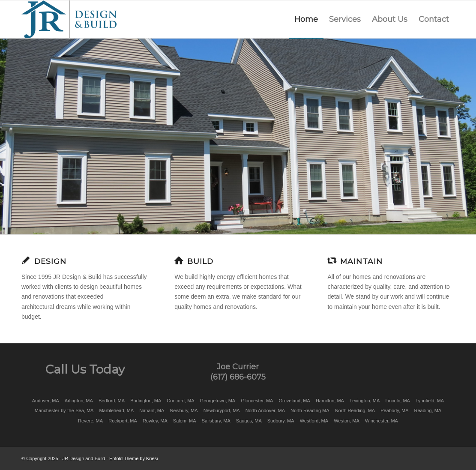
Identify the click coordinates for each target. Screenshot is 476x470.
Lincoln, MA (397, 401)
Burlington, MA (146, 401)
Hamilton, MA (330, 401)
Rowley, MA (155, 421)
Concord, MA (180, 401)
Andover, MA (46, 401)
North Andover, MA (265, 410)
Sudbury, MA (281, 421)
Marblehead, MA (116, 410)
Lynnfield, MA (430, 401)
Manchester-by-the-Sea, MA (64, 410)
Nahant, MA (152, 410)
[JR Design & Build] (69, 19)
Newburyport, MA (222, 410)
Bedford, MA (112, 401)
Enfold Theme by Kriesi (134, 458)
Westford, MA (314, 421)
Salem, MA (185, 421)
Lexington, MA (365, 401)
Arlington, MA (79, 401)
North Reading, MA (355, 410)
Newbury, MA (184, 410)
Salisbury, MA (216, 421)
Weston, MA (347, 421)
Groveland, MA (294, 401)
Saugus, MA (249, 421)
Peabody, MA (394, 410)
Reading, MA (428, 410)
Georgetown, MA (218, 401)
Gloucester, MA (257, 401)
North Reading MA (310, 410)
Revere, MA (90, 421)
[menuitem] (306, 19)
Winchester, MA (382, 421)
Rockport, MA (123, 421)
